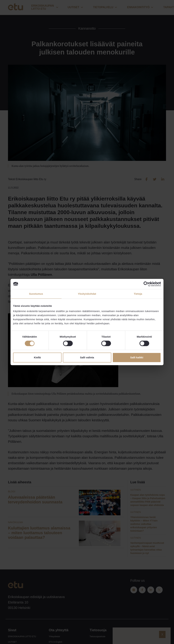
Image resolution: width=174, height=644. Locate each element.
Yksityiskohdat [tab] (87, 294)
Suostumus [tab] (36, 294)
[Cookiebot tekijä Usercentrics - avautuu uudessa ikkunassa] (146, 284)
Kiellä (37, 357)
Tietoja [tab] (138, 294)
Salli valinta (87, 357)
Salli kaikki (137, 357)
